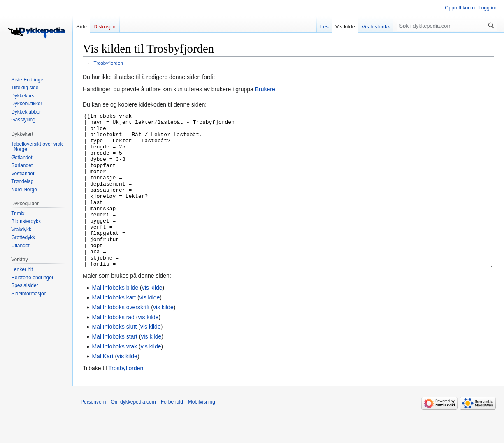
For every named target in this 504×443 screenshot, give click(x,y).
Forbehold (172, 433)
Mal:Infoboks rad (113, 348)
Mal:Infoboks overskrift (121, 338)
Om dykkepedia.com (133, 433)
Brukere (265, 89)
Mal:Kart (102, 387)
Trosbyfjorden (108, 63)
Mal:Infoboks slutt (114, 357)
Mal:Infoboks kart (114, 328)
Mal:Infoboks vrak (114, 377)
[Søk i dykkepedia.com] (447, 26)
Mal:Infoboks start (115, 367)
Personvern (93, 433)
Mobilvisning (202, 433)
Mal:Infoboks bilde (115, 318)
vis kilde (152, 318)
